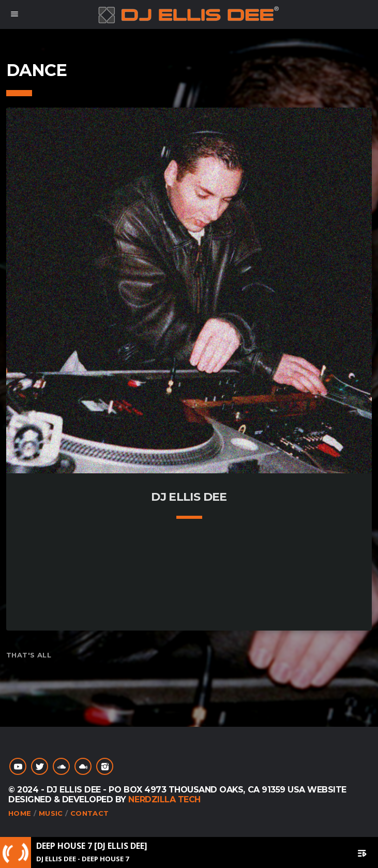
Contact (90, 813)
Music (51, 813)
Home (20, 813)
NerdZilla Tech (164, 799)
